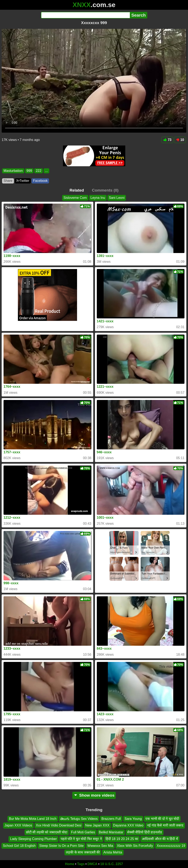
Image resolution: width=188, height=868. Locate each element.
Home (70, 864)
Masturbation (13, 171)
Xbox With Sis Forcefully (135, 845)
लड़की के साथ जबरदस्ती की (83, 852)
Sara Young (133, 819)
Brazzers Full (111, 819)
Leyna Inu (98, 198)
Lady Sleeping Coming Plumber (33, 839)
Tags (81, 864)
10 (180, 140)
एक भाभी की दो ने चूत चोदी (162, 819)
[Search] (85, 15)
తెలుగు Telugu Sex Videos (79, 819)
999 (29, 171)
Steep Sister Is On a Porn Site (61, 845)
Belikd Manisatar (111, 832)
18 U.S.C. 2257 (112, 864)
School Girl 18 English (19, 845)
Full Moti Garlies (83, 832)
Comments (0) (105, 190)
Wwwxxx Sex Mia (100, 845)
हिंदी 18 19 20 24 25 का (122, 839)
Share (8, 181)
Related (77, 190)
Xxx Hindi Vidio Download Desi (59, 825)
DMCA (92, 864)
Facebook (40, 181)
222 (39, 171)
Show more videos (94, 795)
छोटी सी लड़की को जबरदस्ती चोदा (47, 832)
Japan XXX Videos (18, 825)
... (46, 171)
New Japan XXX (97, 825)
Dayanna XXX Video (128, 825)
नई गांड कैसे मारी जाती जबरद (165, 825)
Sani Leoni (117, 198)
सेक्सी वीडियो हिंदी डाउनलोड (145, 832)
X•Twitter (23, 181)
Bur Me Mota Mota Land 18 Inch (33, 819)
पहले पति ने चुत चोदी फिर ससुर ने (81, 839)
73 (167, 140)
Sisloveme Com (75, 198)
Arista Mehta (113, 852)
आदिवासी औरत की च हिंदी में (160, 839)
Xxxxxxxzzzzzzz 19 (171, 845)
